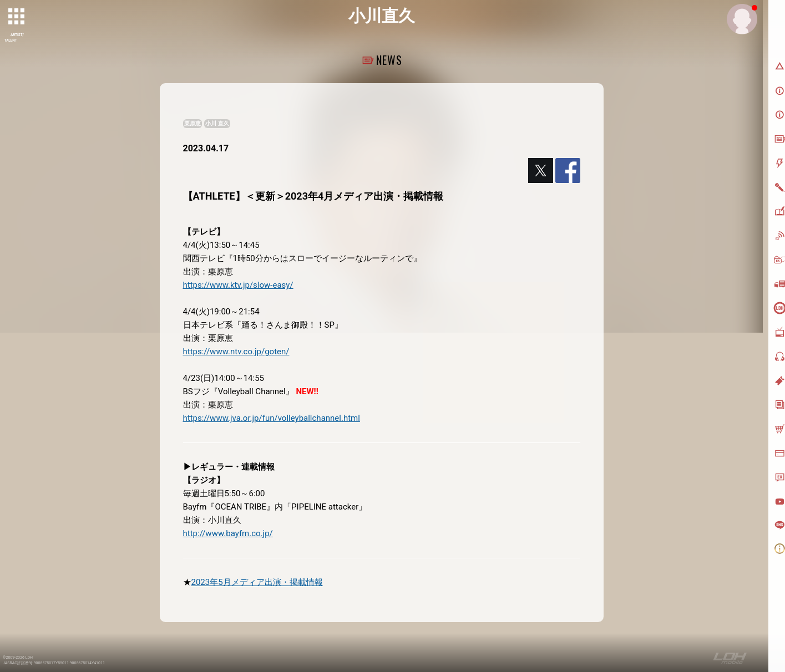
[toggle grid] (17, 17)
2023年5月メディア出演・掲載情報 (257, 582)
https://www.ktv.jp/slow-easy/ (238, 285)
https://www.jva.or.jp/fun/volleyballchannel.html (272, 418)
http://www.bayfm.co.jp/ (228, 533)
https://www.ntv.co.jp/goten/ (236, 352)
